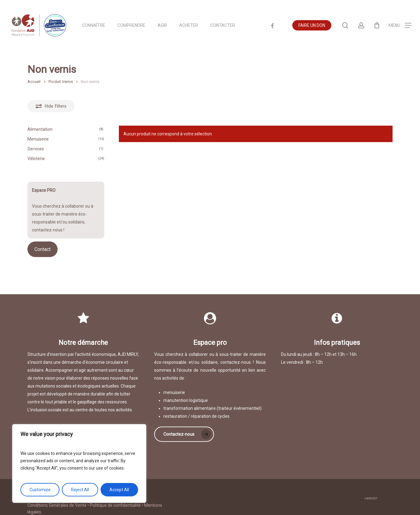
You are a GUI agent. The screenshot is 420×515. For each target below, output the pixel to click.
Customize (40, 490)
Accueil (34, 82)
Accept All (119, 490)
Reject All (80, 490)
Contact (43, 249)
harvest (371, 492)
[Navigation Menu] (400, 25)
